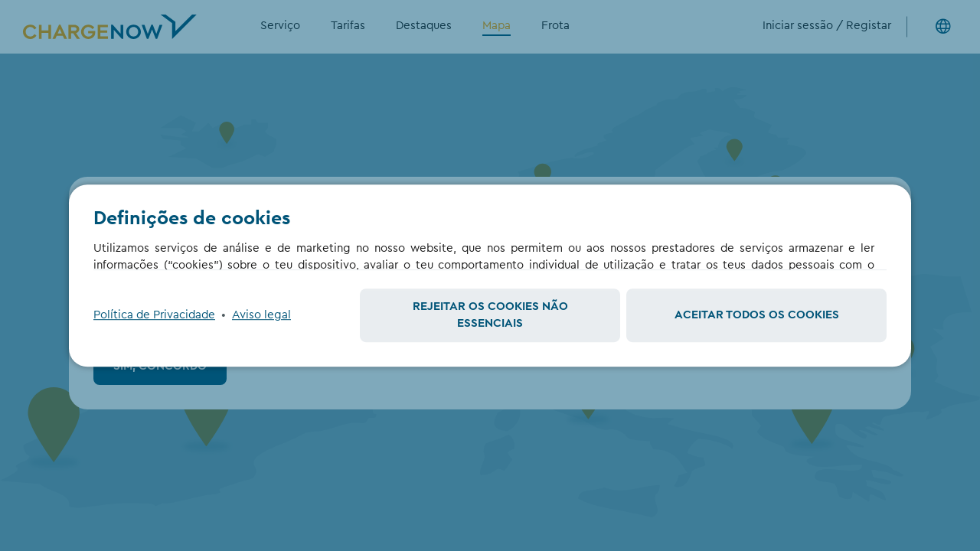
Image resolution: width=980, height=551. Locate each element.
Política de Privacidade (154, 315)
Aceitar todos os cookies (757, 315)
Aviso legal (261, 315)
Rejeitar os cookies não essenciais (490, 315)
